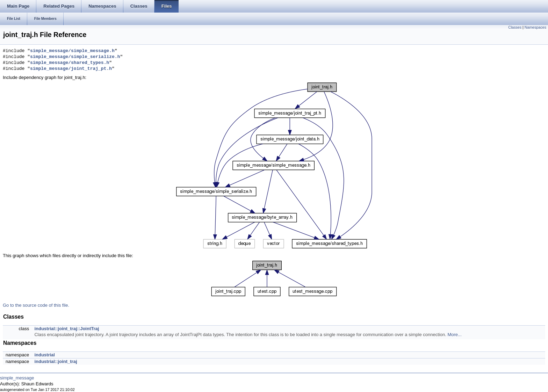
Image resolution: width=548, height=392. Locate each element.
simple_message (17, 378)
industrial (45, 355)
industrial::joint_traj (56, 361)
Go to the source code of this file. (36, 305)
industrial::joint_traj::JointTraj (67, 329)
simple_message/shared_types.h (70, 63)
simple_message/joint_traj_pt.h (71, 69)
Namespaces (535, 27)
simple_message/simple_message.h (72, 51)
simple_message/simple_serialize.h (75, 57)
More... (454, 335)
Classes (515, 27)
